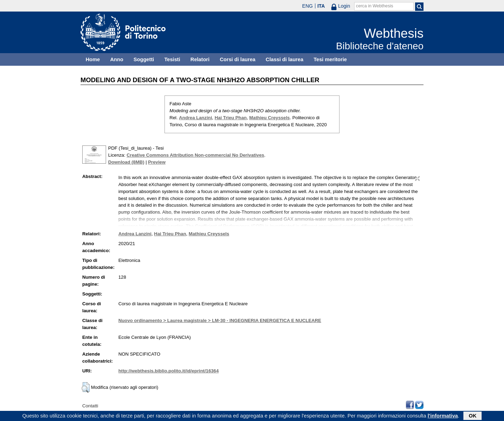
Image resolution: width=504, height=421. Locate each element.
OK (472, 416)
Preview (157, 162)
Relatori (200, 59)
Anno (117, 59)
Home (93, 59)
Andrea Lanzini (195, 118)
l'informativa (443, 416)
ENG (307, 6)
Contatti (90, 406)
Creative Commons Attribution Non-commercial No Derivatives (195, 155)
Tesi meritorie (330, 59)
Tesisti (172, 59)
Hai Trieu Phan (231, 118)
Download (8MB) (126, 162)
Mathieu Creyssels (269, 118)
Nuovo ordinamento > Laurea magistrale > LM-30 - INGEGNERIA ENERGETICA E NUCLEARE (220, 320)
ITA (321, 6)
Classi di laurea (285, 59)
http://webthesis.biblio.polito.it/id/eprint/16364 (168, 371)
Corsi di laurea (238, 59)
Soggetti (144, 59)
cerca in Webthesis (374, 6)
